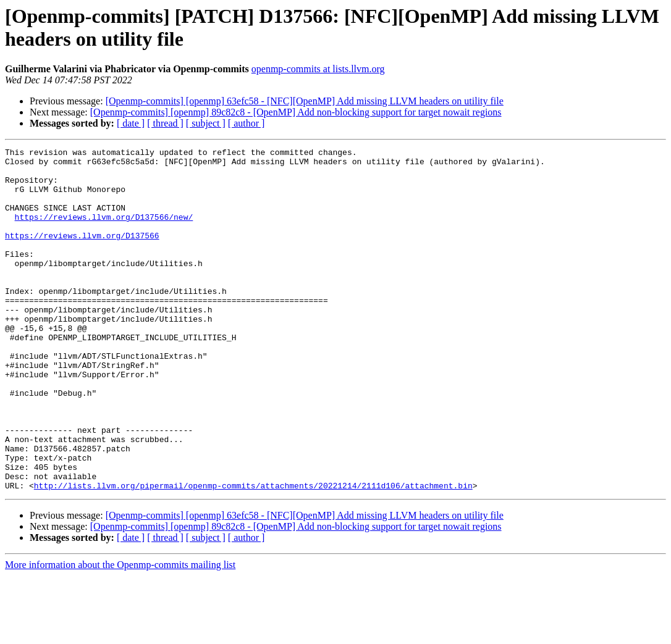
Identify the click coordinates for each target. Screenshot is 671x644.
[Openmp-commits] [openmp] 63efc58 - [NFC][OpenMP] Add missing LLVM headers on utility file (305, 101)
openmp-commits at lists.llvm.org (318, 69)
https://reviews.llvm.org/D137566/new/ (104, 232)
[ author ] (247, 123)
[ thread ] (165, 123)
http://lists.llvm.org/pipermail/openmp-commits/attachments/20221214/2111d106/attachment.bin (253, 554)
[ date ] (131, 123)
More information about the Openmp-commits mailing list (120, 633)
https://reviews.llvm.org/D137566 (82, 254)
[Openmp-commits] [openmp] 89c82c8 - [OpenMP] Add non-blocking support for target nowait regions (296, 112)
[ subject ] (206, 123)
